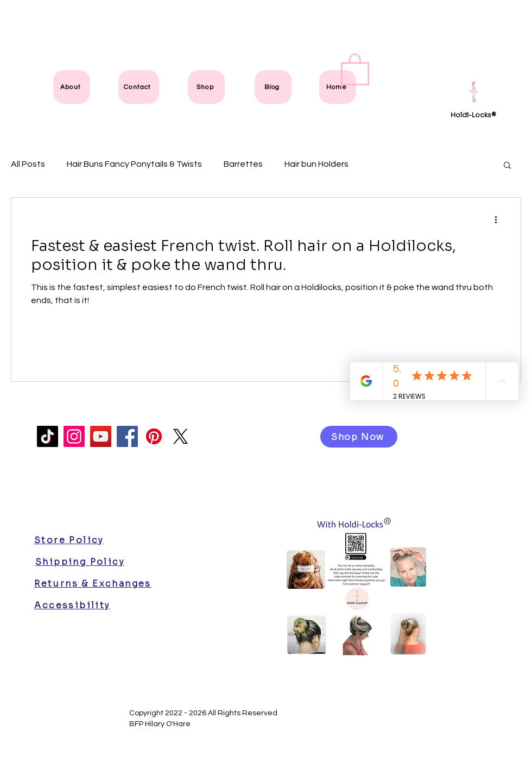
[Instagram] (74, 436)
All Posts (28, 164)
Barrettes (243, 164)
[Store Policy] (69, 540)
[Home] (338, 87)
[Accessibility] (72, 605)
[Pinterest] (154, 436)
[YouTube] (101, 436)
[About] (72, 87)
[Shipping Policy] (80, 562)
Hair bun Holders (316, 164)
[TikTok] (47, 436)
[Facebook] (127, 436)
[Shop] (206, 87)
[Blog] (273, 87)
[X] (180, 436)
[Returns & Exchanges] (93, 583)
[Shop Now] (359, 437)
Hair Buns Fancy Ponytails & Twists (134, 164)
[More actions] (499, 220)
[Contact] (139, 87)
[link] (355, 68)
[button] (507, 166)
